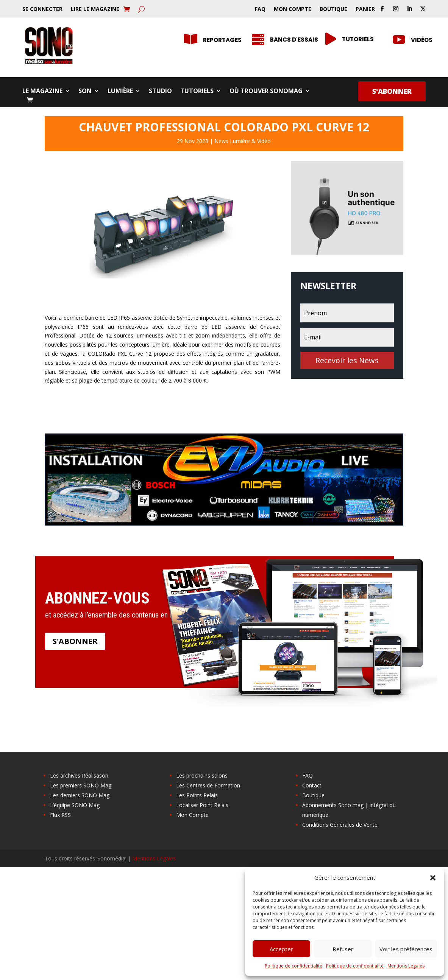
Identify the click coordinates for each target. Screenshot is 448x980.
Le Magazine (42, 92)
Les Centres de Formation (208, 785)
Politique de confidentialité (293, 966)
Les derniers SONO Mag (80, 795)
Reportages (222, 40)
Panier (365, 9)
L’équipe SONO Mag (75, 805)
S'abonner (392, 91)
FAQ (260, 9)
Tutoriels (197, 92)
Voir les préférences (406, 949)
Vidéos (422, 40)
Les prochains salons (202, 775)
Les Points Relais (197, 795)
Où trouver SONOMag (266, 92)
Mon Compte (293, 9)
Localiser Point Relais (202, 805)
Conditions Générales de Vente (340, 825)
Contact (312, 785)
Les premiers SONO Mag (81, 785)
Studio (160, 92)
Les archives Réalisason (79, 775)
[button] (433, 878)
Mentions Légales (406, 966)
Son (85, 92)
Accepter (281, 949)
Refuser (343, 949)
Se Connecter (42, 9)
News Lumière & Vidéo (243, 141)
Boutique (333, 9)
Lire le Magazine (95, 9)
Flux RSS (60, 815)
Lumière (120, 92)
